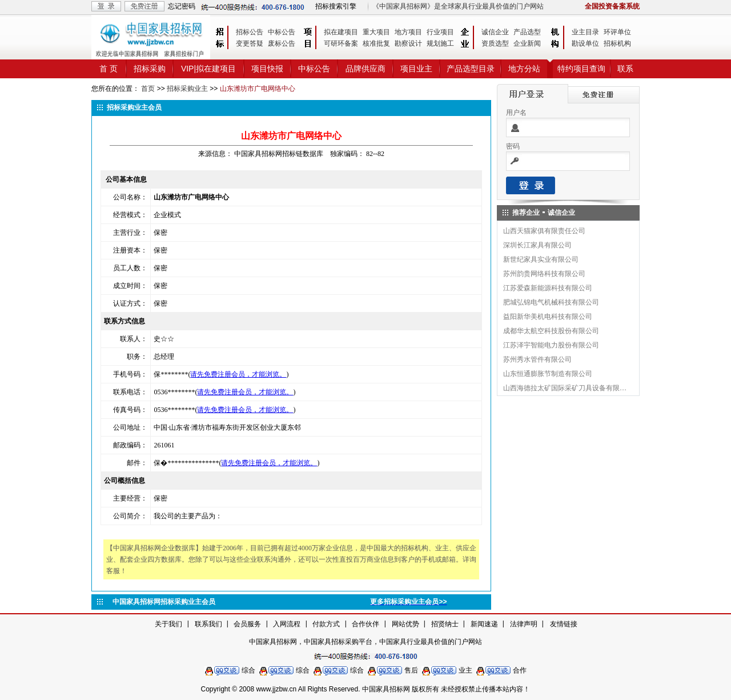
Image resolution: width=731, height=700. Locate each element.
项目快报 (267, 69)
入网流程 (287, 624)
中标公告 (282, 32)
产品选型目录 (471, 69)
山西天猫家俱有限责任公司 (544, 231)
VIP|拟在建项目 (208, 69)
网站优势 (405, 624)
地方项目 (408, 32)
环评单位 (617, 32)
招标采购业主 (187, 89)
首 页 (109, 69)
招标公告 (250, 32)
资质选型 (495, 43)
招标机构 (617, 43)
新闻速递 (484, 624)
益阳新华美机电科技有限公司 (548, 317)
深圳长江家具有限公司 (537, 245)
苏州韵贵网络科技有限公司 (544, 274)
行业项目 (440, 32)
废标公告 (282, 43)
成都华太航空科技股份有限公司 (551, 331)
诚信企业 (495, 32)
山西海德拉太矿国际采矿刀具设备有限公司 (565, 388)
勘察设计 (408, 43)
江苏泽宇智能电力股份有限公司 (551, 345)
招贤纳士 (445, 624)
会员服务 (247, 624)
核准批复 (376, 43)
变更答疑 (250, 43)
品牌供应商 (365, 69)
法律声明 (524, 624)
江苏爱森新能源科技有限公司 (548, 288)
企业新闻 (527, 43)
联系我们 (208, 624)
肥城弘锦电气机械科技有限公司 (551, 302)
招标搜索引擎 (336, 6)
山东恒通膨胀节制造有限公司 (548, 374)
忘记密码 (182, 6)
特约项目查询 (581, 69)
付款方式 (326, 624)
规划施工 (440, 43)
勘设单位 (585, 43)
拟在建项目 (341, 32)
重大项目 (376, 32)
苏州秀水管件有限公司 (537, 359)
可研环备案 (341, 43)
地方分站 (524, 69)
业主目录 (585, 32)
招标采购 (150, 69)
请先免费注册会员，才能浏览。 (238, 374)
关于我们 (168, 624)
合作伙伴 (365, 624)
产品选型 (527, 32)
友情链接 (564, 624)
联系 (625, 69)
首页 (148, 89)
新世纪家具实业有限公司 (541, 259)
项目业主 (416, 69)
